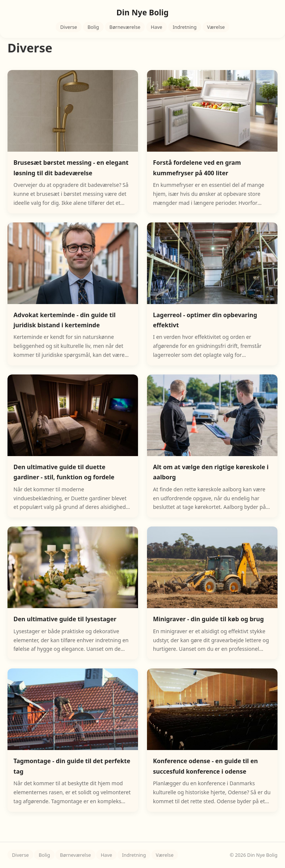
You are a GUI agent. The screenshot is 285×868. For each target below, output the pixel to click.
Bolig (93, 27)
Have (156, 27)
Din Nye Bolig (142, 12)
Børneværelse (125, 27)
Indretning (185, 27)
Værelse (216, 27)
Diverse (69, 27)
